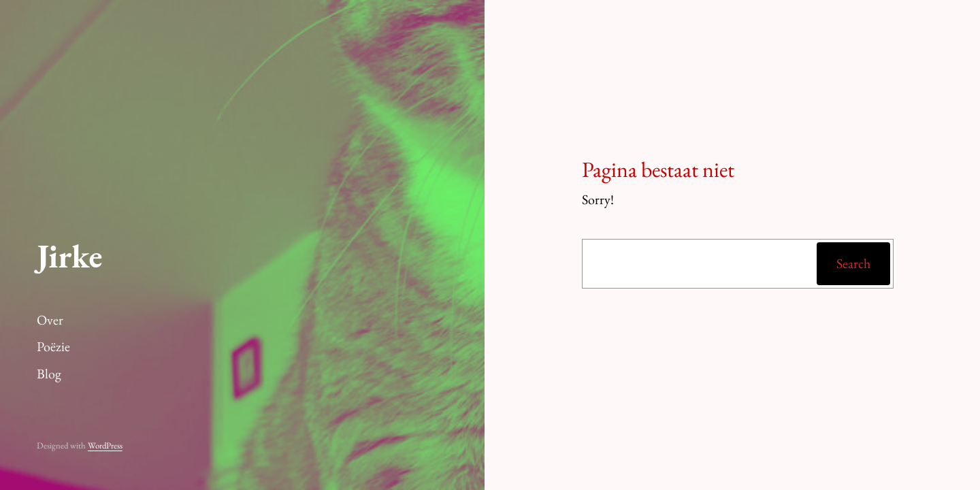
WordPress (105, 445)
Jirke (69, 256)
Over (50, 320)
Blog (49, 374)
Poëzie (53, 346)
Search (853, 263)
